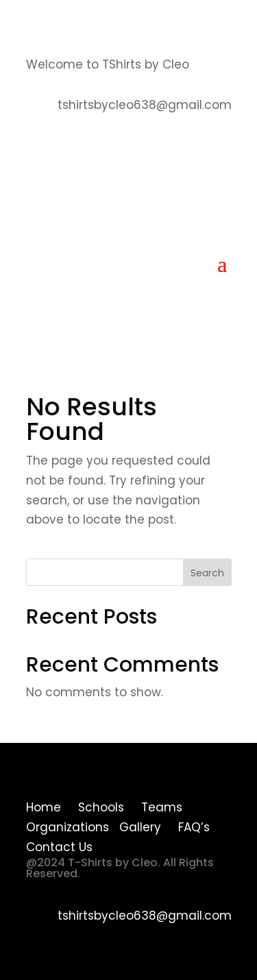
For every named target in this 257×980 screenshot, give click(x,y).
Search (207, 573)
